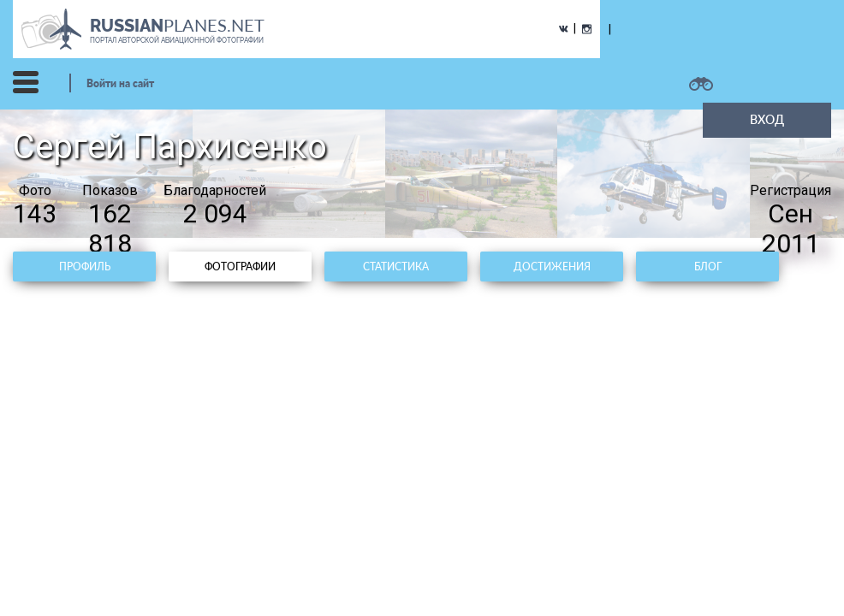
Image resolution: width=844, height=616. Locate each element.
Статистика (396, 267)
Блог (708, 267)
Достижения (552, 267)
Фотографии (240, 267)
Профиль (85, 267)
